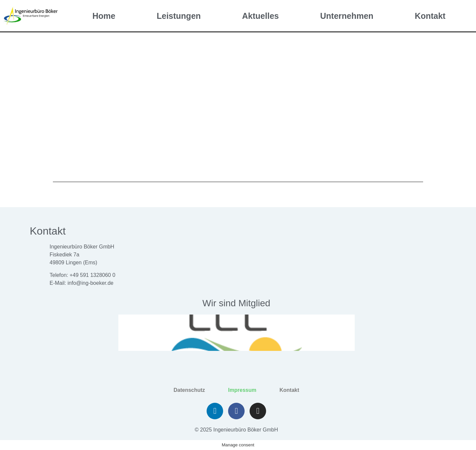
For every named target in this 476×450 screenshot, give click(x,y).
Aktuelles (260, 16)
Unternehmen (347, 16)
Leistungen (179, 16)
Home (104, 16)
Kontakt (430, 16)
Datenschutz (189, 390)
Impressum (242, 390)
